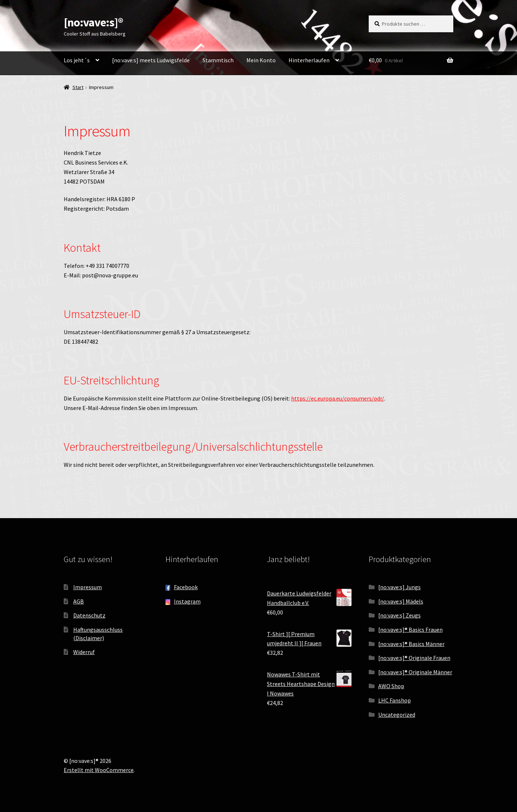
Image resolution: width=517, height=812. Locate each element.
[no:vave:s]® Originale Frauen (414, 658)
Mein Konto (261, 60)
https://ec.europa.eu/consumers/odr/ (338, 398)
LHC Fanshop (395, 700)
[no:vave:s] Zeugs (399, 615)
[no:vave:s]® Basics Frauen (410, 630)
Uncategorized (397, 715)
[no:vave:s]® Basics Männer (411, 644)
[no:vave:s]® (93, 22)
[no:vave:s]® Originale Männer (415, 672)
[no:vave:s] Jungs (399, 587)
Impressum (88, 587)
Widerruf (84, 652)
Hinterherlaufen (309, 60)
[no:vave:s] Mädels (401, 601)
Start (78, 87)
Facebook (186, 587)
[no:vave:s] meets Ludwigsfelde (151, 60)
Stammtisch (218, 60)
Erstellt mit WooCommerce (99, 770)
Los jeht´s (77, 60)
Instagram (187, 601)
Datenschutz (89, 615)
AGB (79, 601)
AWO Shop (391, 686)
